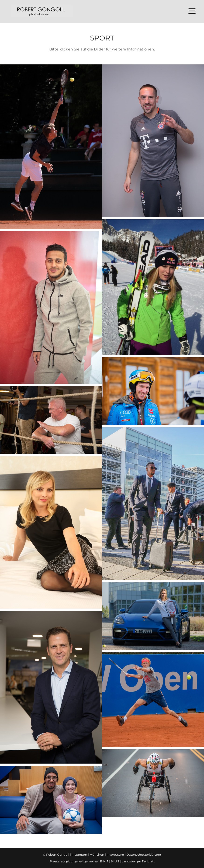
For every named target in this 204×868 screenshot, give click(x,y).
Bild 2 (115, 861)
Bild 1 (104, 861)
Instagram (79, 855)
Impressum (115, 855)
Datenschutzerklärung (144, 855)
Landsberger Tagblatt (138, 861)
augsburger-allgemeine (79, 861)
